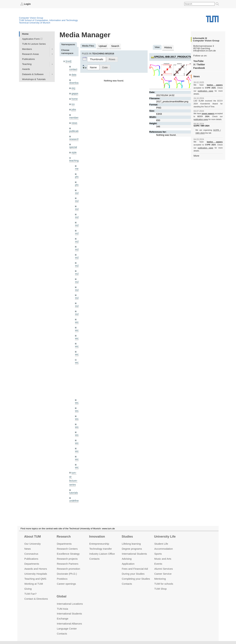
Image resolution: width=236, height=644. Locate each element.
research (74, 136)
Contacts (94, 559)
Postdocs (62, 579)
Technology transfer (101, 549)
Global (61, 596)
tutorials (73, 479)
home (74, 97)
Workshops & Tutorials (34, 79)
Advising (127, 559)
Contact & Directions (36, 599)
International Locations (70, 604)
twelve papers (208, 85)
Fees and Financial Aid (135, 569)
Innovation (97, 537)
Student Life (161, 544)
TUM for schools (164, 584)
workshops (75, 500)
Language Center (67, 629)
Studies (127, 537)
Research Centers (67, 549)
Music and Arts (163, 559)
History (168, 47)
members (74, 115)
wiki (73, 492)
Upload (102, 46)
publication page (200, 91)
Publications (28, 59)
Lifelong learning (131, 544)
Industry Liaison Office (102, 554)
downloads (75, 82)
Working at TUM (34, 584)
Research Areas (30, 54)
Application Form (31, 39)
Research (64, 537)
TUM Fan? (30, 594)
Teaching (27, 64)
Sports (158, 554)
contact (73, 69)
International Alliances (69, 624)
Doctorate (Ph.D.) (67, 574)
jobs (74, 108)
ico (73, 103)
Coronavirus (31, 554)
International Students (134, 554)
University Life (165, 537)
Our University (33, 544)
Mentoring (160, 579)
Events (158, 564)
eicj (73, 87)
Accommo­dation (164, 549)
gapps (75, 92)
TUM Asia (62, 609)
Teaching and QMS (35, 579)
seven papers (208, 110)
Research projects (67, 559)
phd (77, 173)
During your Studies (133, 574)
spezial (73, 144)
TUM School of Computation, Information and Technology (48, 20)
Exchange (63, 619)
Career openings (66, 584)
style (74, 149)
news (74, 121)
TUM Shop (160, 589)
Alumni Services (164, 569)
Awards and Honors (36, 569)
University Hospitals (36, 574)
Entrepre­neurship (99, 544)
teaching (74, 157)
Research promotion (68, 569)
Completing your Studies (136, 579)
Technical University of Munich (35, 23)
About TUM (32, 537)
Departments (32, 564)
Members (27, 49)
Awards (26, 69)
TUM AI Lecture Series (34, 44)
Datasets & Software (33, 74)
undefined (74, 487)
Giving (28, 589)
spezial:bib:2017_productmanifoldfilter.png (184, 56)
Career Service (163, 574)
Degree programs (132, 549)
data (74, 74)
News (28, 549)
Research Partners (68, 564)
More (196, 149)
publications (75, 128)
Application (128, 564)
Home (25, 34)
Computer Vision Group (31, 18)
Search (114, 46)
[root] (68, 61)
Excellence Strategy (68, 554)
